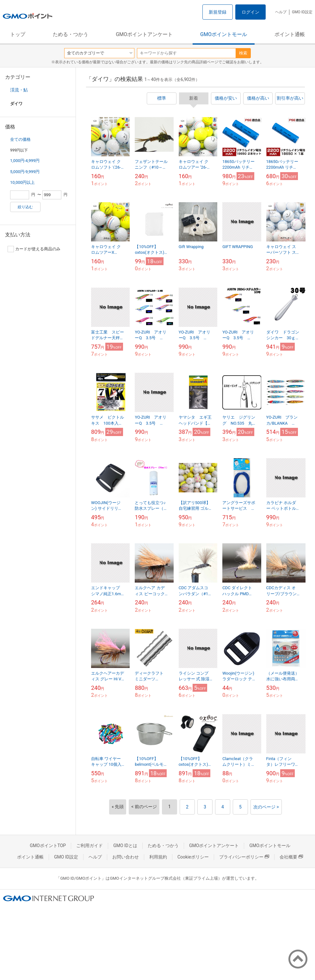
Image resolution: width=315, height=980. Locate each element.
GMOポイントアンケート (144, 34)
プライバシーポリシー (244, 857)
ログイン (250, 12)
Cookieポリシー (193, 857)
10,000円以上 (22, 182)
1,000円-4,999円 (25, 161)
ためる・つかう (71, 34)
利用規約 (158, 857)
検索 (243, 53)
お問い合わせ (126, 857)
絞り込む (25, 207)
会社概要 (291, 857)
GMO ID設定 (302, 12)
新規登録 (218, 12)
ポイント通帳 (290, 34)
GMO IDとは (125, 846)
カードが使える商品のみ (34, 249)
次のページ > (266, 807)
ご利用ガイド (90, 846)
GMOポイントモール (224, 34)
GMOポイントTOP (48, 846)
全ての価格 (20, 139)
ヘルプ (281, 12)
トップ (18, 34)
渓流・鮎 (19, 90)
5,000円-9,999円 (25, 172)
